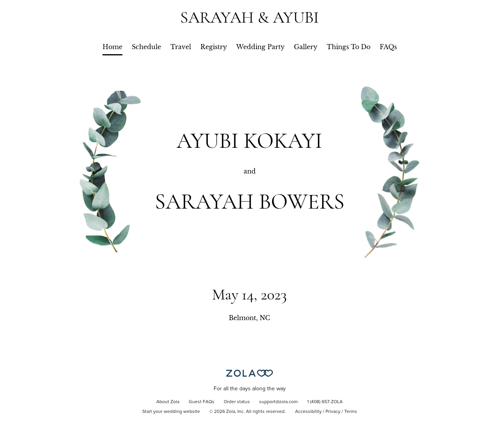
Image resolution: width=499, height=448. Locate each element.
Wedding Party (260, 47)
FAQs (388, 47)
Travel (181, 47)
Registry (214, 47)
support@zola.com (279, 402)
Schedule (146, 47)
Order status (237, 402)
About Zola (168, 402)
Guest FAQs (202, 402)
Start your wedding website (171, 412)
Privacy (333, 412)
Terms (351, 412)
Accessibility (308, 412)
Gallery (306, 47)
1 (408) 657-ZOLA (325, 402)
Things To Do (349, 47)
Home (112, 47)
